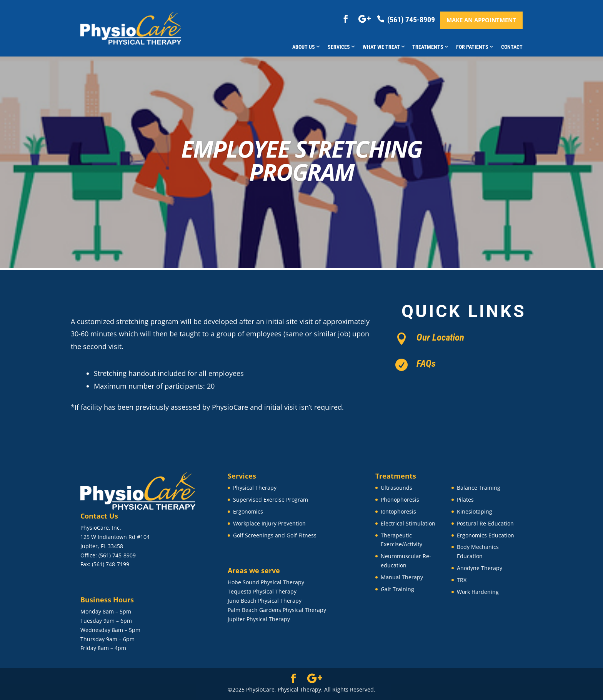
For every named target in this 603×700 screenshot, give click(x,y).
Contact (512, 47)
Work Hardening (478, 592)
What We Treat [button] (384, 47)
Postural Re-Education (485, 523)
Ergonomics (248, 511)
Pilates (465, 500)
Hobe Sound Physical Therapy (266, 582)
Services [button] (341, 47)
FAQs (426, 363)
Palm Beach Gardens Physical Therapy (277, 610)
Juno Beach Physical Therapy (265, 601)
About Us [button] (306, 47)
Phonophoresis (400, 500)
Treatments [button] (430, 47)
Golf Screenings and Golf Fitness (275, 535)
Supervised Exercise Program (271, 500)
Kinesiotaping (475, 511)
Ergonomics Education (486, 535)
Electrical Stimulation (408, 523)
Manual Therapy (402, 577)
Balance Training (479, 488)
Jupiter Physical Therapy (259, 619)
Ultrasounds (396, 488)
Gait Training (397, 589)
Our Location (440, 337)
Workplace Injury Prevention (269, 523)
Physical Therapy (255, 488)
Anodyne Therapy (480, 568)
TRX (462, 580)
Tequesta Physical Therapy (262, 591)
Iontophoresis (398, 511)
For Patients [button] (475, 47)
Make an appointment (481, 20)
